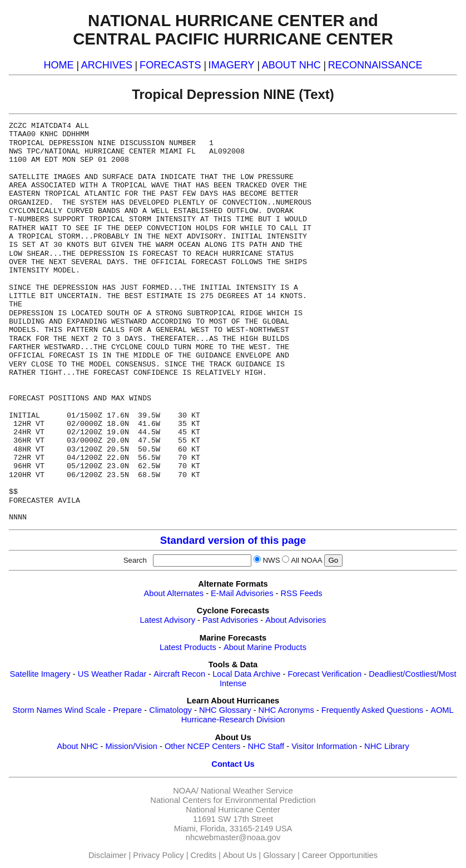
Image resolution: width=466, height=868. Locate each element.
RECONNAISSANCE (375, 65)
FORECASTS (170, 65)
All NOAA (306, 560)
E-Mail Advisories (242, 593)
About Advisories (296, 620)
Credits (204, 855)
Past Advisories (230, 620)
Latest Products (188, 647)
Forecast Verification (324, 674)
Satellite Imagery (40, 674)
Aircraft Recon (179, 674)
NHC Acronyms (286, 710)
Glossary (279, 855)
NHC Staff (266, 746)
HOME (58, 65)
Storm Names (37, 710)
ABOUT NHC (291, 65)
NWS (271, 560)
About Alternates (174, 593)
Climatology (170, 710)
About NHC (77, 746)
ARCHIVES (107, 65)
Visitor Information (324, 746)
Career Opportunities (340, 855)
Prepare (127, 710)
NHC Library (387, 746)
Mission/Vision (131, 746)
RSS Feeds (302, 593)
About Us (240, 855)
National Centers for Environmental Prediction (233, 800)
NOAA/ (186, 791)
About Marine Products (265, 647)
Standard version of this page (233, 540)
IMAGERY (232, 65)
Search (137, 560)
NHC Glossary (225, 710)
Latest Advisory (168, 620)
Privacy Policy (158, 855)
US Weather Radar (112, 674)
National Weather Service (247, 791)
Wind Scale (85, 710)
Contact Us (233, 764)
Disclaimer (107, 855)
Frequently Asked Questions (372, 710)
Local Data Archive (246, 674)
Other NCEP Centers (203, 746)
